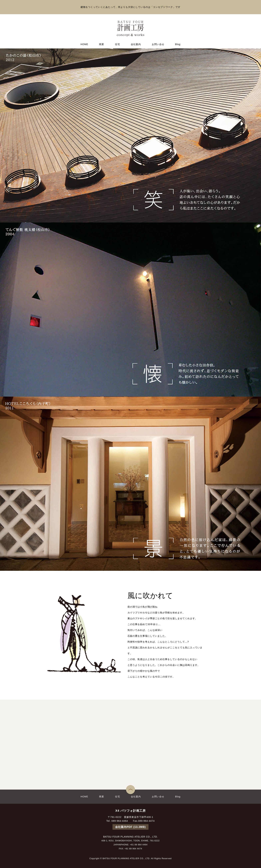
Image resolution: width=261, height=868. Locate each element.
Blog (178, 44)
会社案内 (136, 44)
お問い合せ (158, 44)
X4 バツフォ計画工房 (130, 811)
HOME (84, 44)
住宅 (118, 44)
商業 (102, 44)
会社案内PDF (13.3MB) (130, 827)
